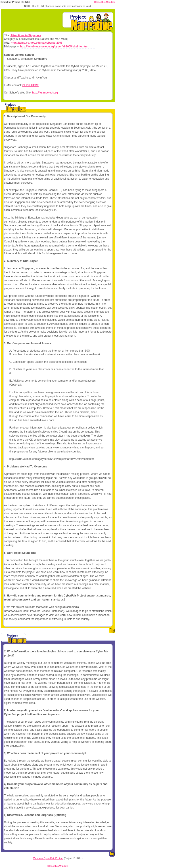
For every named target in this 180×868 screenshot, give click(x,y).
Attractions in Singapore (26, 35)
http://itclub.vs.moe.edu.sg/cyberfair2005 (37, 43)
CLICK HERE (30, 85)
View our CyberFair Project (48, 858)
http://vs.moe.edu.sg (45, 93)
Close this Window (105, 2)
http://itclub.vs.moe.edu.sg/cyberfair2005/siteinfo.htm (54, 47)
